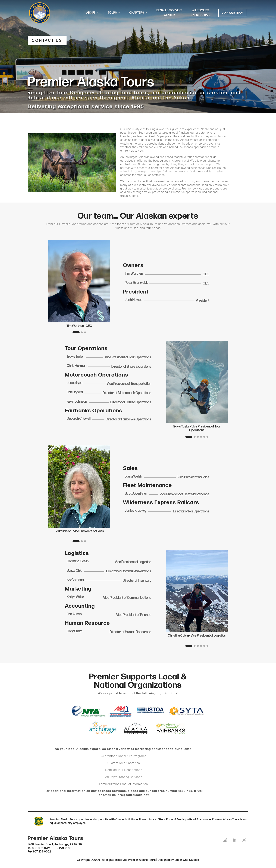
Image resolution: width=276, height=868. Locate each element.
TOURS (114, 13)
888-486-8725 (191, 791)
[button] (76, 333)
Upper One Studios (187, 861)
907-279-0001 (63, 849)
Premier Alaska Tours (143, 224)
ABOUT (93, 13)
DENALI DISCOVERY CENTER (169, 13)
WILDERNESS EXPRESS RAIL (200, 13)
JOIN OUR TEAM (233, 13)
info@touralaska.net (133, 795)
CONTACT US (48, 41)
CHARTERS (139, 13)
